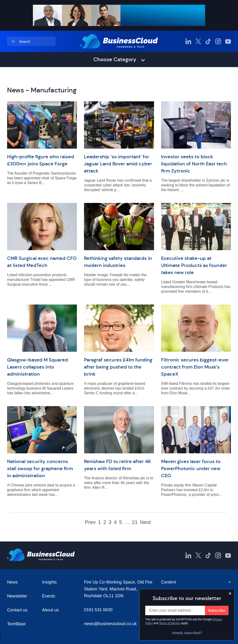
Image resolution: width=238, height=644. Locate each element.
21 (135, 522)
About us (51, 610)
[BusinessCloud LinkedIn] (188, 41)
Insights (49, 582)
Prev (90, 522)
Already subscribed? (187, 633)
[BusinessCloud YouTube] (228, 41)
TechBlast (16, 624)
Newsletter (17, 596)
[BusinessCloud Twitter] (198, 41)
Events (49, 596)
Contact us (17, 610)
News (12, 582)
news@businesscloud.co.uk (110, 624)
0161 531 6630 (98, 610)
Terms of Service (170, 623)
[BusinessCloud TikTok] (208, 41)
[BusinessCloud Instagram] (218, 41)
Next (145, 522)
